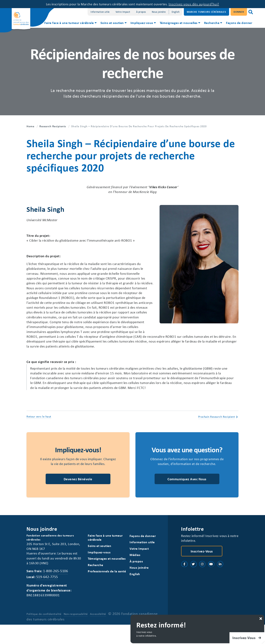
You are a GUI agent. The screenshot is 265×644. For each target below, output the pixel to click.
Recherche (212, 23)
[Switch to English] (176, 12)
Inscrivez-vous (202, 569)
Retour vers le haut (39, 433)
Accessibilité (98, 633)
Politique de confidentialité (44, 633)
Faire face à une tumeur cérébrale (69, 23)
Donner (239, 12)
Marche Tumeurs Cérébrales (206, 12)
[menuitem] (70, 23)
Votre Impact (123, 12)
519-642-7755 (48, 595)
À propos (141, 12)
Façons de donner (239, 23)
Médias (135, 573)
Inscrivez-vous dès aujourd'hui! (200, 4)
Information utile (100, 12)
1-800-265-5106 (57, 589)
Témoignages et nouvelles (179, 23)
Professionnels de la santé (107, 590)
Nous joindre (159, 12)
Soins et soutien (112, 23)
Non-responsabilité (76, 633)
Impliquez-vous (142, 23)
